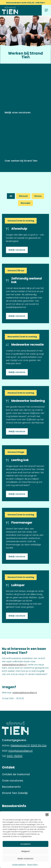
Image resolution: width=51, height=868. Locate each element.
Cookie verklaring (19, 864)
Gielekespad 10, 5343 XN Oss (28, 745)
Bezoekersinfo (11, 787)
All (11, 196)
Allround (23, 196)
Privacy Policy (32, 864)
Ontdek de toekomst (16, 774)
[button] (47, 815)
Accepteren (25, 844)
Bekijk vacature (17, 250)
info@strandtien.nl (20, 751)
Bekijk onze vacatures (18, 112)
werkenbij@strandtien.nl (14, 665)
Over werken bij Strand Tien (21, 161)
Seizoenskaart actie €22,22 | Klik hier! (26, 3)
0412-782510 (15, 756)
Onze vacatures (13, 781)
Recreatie (25, 203)
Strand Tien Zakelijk (15, 793)
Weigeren (25, 851)
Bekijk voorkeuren (25, 859)
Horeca (38, 196)
